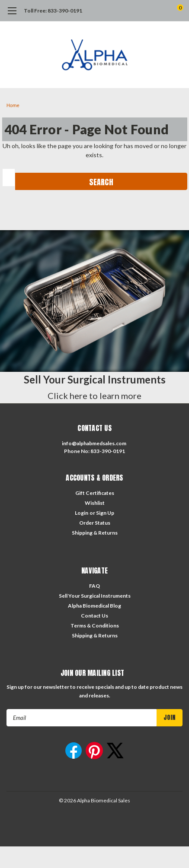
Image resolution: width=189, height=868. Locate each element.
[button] (94, 301)
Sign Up (105, 513)
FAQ (94, 586)
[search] (145, 11)
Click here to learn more (94, 396)
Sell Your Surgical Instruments (95, 596)
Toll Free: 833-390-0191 (53, 11)
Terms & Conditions (95, 626)
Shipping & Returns (95, 533)
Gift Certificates (95, 493)
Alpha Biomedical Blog (94, 606)
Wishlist (95, 503)
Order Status (95, 523)
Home (13, 106)
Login (82, 513)
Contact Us (94, 616)
